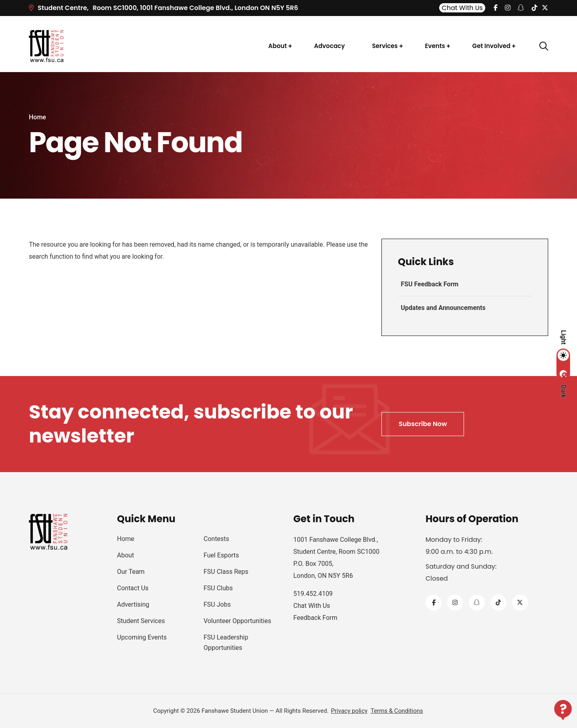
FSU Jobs (217, 604)
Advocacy (330, 46)
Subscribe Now (423, 424)
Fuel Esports (221, 555)
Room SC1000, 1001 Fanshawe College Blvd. (163, 8)
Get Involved (491, 46)
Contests (216, 539)
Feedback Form (315, 618)
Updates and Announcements (443, 308)
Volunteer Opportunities (237, 621)
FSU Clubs (218, 588)
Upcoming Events (142, 637)
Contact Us (133, 588)
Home (37, 117)
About (278, 46)
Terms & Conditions (397, 711)
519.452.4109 (313, 594)
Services (385, 46)
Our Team (131, 572)
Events (435, 46)
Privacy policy (349, 711)
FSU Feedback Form (429, 284)
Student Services (141, 621)
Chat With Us (462, 8)
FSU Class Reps (226, 572)
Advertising (133, 604)
